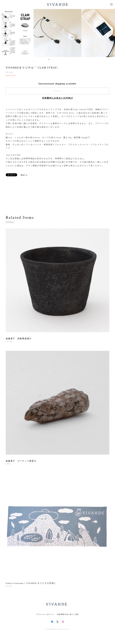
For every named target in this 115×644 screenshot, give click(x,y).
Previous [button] (4, 33)
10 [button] (66, 60)
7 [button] (61, 60)
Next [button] (111, 33)
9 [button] (65, 60)
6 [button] (59, 60)
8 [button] (63, 60)
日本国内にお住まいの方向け (58, 98)
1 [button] (49, 60)
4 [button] (55, 60)
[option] (57, 33)
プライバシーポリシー (45, 614)
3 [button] (53, 60)
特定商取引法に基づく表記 (68, 614)
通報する (24, 175)
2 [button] (51, 60)
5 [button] (57, 60)
